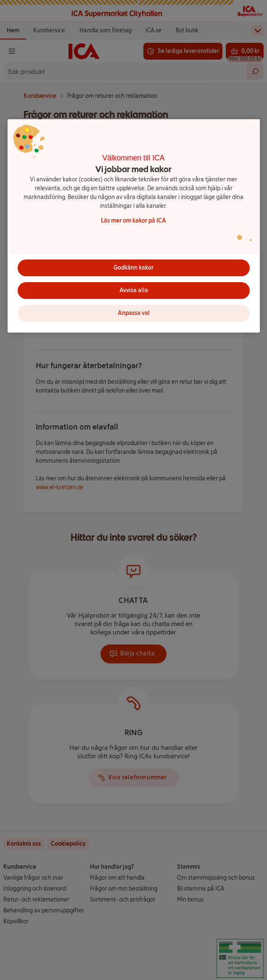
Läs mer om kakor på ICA (133, 221)
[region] (134, 226)
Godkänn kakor (133, 268)
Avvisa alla (134, 290)
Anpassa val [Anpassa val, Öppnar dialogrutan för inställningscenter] (134, 313)
